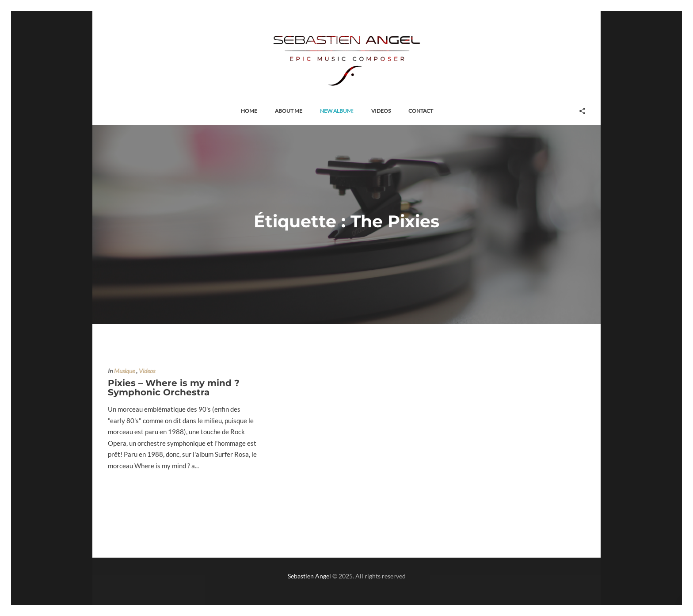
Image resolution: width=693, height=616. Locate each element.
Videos (147, 371)
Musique (124, 371)
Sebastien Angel (309, 576)
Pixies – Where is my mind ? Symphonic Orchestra (174, 388)
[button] (249, 111)
